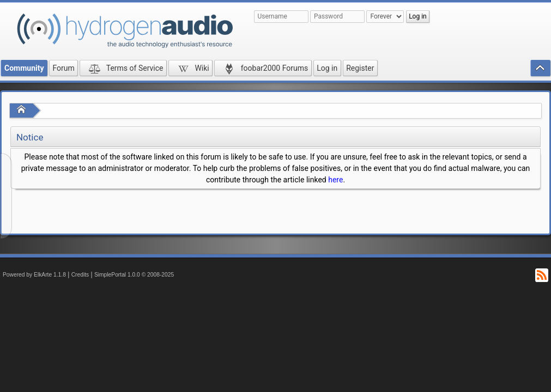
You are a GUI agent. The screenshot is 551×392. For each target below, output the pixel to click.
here (335, 180)
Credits (80, 275)
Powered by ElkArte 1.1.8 (34, 275)
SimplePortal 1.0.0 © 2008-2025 (134, 275)
